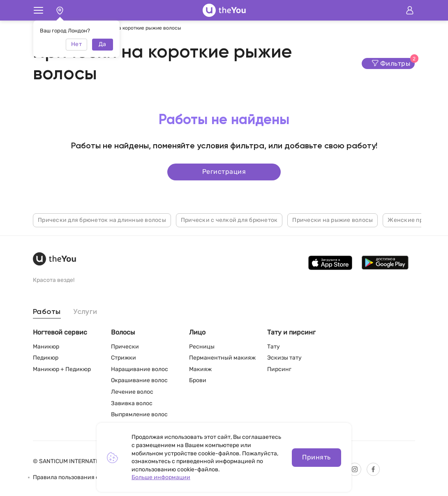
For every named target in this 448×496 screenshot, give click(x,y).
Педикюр (46, 358)
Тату (274, 347)
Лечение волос (132, 392)
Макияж (200, 369)
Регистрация (224, 172)
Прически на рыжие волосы (333, 220)
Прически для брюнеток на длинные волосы (102, 220)
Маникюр (46, 347)
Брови (198, 380)
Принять (316, 457)
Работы (47, 312)
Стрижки (124, 358)
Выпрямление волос (139, 414)
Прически (125, 347)
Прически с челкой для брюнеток (229, 220)
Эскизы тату (284, 358)
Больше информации (161, 477)
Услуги (85, 312)
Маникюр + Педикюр (62, 369)
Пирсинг (279, 369)
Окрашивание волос (139, 380)
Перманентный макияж (222, 358)
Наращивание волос (140, 369)
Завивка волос (132, 403)
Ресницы (202, 347)
